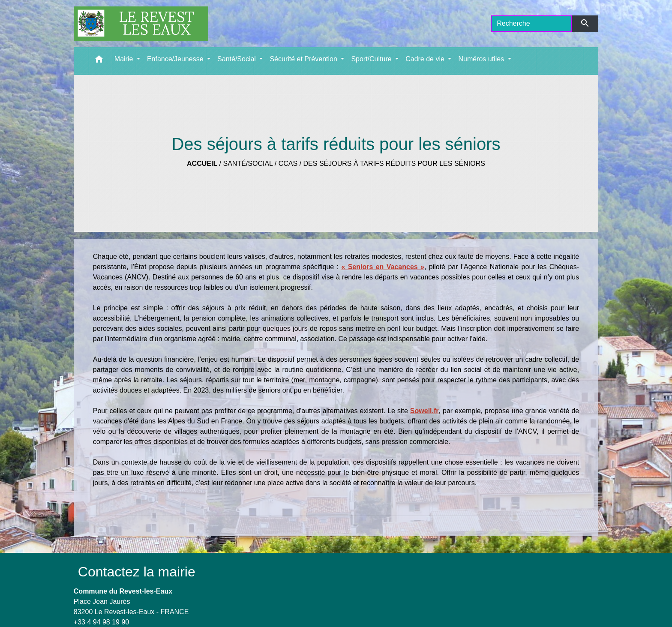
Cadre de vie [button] (426, 59)
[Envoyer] (585, 24)
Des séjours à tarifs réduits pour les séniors (394, 163)
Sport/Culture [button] (372, 59)
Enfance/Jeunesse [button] (176, 59)
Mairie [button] (125, 59)
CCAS (288, 163)
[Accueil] (141, 24)
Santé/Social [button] (237, 59)
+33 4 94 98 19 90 (101, 622)
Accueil (202, 163)
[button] (99, 61)
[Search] (531, 24)
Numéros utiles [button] (482, 59)
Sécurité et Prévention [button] (304, 59)
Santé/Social (248, 163)
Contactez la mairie (137, 572)
